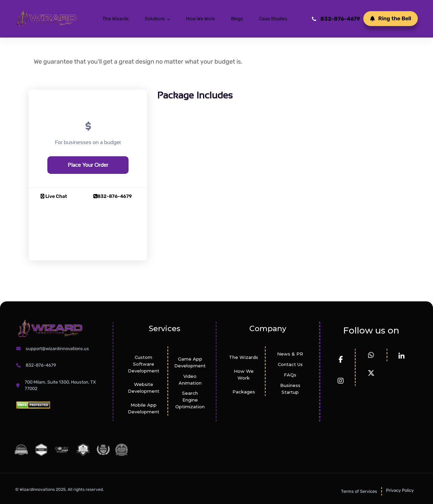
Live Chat (54, 196)
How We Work (200, 19)
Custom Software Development (144, 364)
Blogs (237, 19)
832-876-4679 (336, 19)
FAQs (290, 375)
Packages (244, 392)
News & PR (290, 354)
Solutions (155, 19)
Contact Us (290, 364)
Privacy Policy (400, 490)
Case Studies (273, 19)
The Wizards (116, 19)
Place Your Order (88, 165)
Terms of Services (359, 491)
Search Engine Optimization (190, 400)
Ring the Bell (391, 18)
